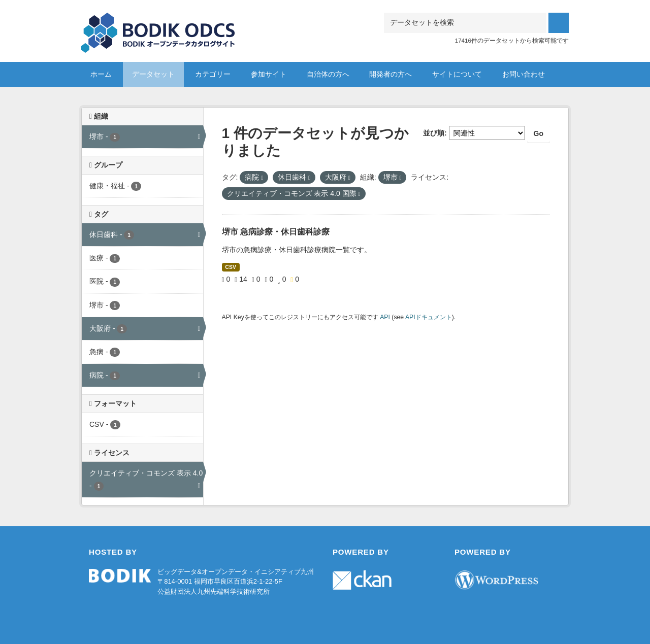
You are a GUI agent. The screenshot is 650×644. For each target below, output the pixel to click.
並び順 (434, 133)
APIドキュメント (429, 317)
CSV (231, 267)
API (385, 317)
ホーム (101, 74)
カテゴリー (213, 74)
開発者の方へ (391, 74)
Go (539, 133)
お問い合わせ (524, 74)
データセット (153, 74)
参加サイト (269, 74)
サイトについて (457, 74)
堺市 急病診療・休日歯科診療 (276, 232)
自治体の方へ (328, 74)
